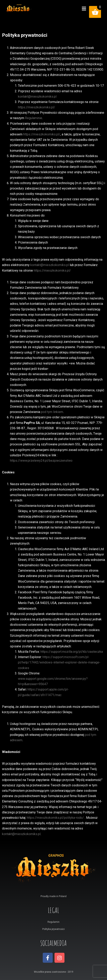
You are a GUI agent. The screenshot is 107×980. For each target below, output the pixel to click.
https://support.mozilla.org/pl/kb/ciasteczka (72, 652)
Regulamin (53, 922)
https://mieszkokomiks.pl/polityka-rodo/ (55, 818)
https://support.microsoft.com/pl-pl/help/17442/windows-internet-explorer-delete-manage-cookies (59, 662)
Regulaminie (34, 118)
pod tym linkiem (52, 412)
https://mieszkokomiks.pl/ (37, 107)
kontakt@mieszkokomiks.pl (37, 97)
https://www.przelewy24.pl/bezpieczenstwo (41, 461)
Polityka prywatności (53, 929)
